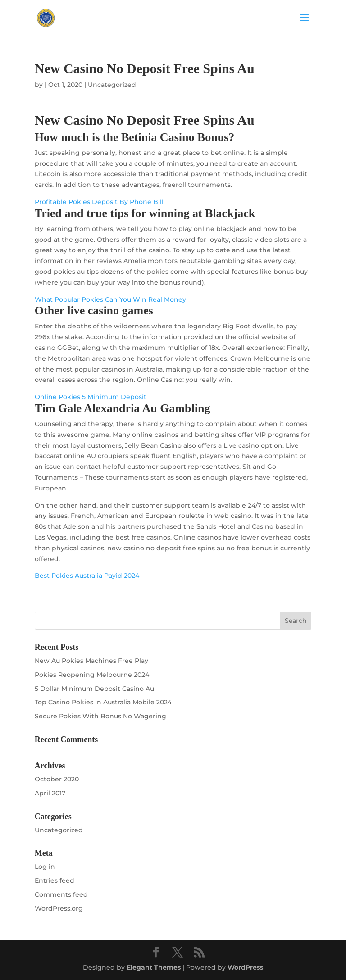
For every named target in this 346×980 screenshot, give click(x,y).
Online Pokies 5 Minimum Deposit (91, 397)
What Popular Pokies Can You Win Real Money (110, 299)
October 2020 (57, 779)
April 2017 (50, 793)
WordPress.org (59, 908)
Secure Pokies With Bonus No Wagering (100, 716)
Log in (45, 867)
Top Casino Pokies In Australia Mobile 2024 (103, 702)
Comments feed (61, 894)
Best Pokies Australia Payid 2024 (87, 576)
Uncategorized (59, 830)
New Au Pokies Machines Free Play (91, 661)
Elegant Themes (154, 967)
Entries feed (55, 880)
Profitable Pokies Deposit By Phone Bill (99, 202)
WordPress (245, 967)
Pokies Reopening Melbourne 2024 (92, 675)
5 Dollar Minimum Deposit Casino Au (94, 689)
